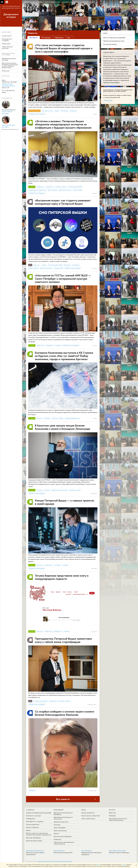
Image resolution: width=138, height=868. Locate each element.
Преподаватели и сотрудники (7, 40)
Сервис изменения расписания (7, 47)
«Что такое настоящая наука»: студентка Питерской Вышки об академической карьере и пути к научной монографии (64, 48)
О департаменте (7, 36)
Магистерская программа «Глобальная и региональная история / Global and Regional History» (10, 65)
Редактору (133, 862)
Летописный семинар (110, 44)
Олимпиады (57, 825)
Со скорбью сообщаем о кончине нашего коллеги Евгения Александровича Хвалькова (65, 713)
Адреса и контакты (43, 861)
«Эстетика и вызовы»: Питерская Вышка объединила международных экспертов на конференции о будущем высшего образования (63, 124)
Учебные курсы (6, 44)
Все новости (63, 799)
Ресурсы (112, 810)
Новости (33, 33)
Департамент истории (11, 16)
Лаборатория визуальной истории (114, 41)
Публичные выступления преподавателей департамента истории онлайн (118, 91)
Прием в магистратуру (60, 831)
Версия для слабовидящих (33, 838)
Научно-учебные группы (88, 819)
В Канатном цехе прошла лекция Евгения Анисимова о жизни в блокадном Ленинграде (62, 427)
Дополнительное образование (63, 836)
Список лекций (108, 100)
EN (124, 2)
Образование (59, 810)
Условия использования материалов (58, 861)
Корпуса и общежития (32, 827)
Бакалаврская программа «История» (9, 59)
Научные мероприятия (88, 813)
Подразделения (30, 819)
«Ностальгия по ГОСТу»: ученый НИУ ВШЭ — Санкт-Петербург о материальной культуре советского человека (63, 279)
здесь (98, 865)
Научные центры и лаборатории (91, 816)
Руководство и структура (33, 816)
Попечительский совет (33, 824)
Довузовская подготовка (61, 822)
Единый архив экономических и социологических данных (118, 819)
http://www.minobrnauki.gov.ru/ (35, 851)
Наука (84, 810)
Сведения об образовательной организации (39, 813)
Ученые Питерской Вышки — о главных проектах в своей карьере (64, 502)
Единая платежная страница (34, 841)
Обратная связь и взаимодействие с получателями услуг (64, 843)
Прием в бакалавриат (60, 828)
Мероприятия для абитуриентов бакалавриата (63, 814)
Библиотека (112, 813)
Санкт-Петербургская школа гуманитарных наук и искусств (11, 7)
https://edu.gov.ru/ (59, 851)
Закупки (28, 830)
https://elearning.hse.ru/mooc (117, 851)
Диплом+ (56, 833)
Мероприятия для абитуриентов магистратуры (63, 818)
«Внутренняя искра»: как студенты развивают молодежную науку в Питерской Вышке (63, 202)
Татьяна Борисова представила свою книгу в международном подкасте (62, 577)
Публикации (112, 816)
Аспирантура (6, 71)
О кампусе (30, 810)
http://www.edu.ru (86, 851)
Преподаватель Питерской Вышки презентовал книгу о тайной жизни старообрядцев (63, 640)
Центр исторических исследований (114, 38)
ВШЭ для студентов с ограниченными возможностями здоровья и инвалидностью (39, 834)
